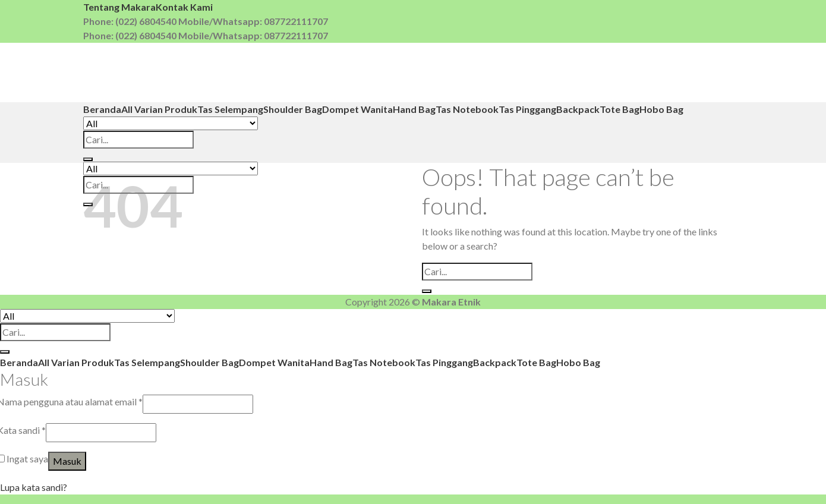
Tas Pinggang (527, 109)
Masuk (67, 461)
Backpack (578, 109)
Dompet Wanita (357, 109)
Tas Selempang (230, 109)
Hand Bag (414, 109)
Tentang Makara (119, 7)
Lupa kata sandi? (34, 487)
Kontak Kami (184, 7)
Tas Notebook (467, 109)
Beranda (102, 109)
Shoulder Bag (293, 109)
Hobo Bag (661, 109)
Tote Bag (619, 109)
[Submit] (88, 159)
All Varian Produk (159, 109)
